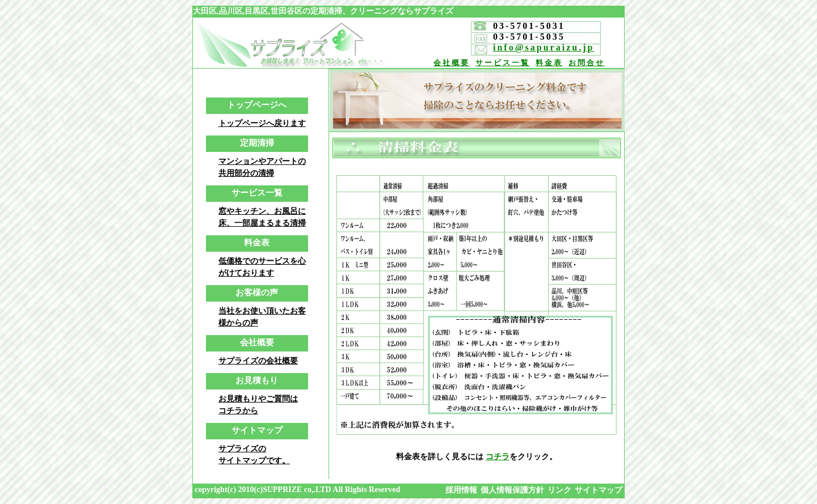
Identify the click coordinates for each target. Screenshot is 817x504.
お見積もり (257, 380)
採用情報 (461, 490)
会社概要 (452, 63)
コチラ (498, 457)
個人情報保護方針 (512, 490)
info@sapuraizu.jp (544, 47)
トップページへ (257, 105)
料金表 (549, 63)
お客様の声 (257, 293)
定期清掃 (257, 143)
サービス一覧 (503, 63)
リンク (559, 490)
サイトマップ (257, 430)
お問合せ (587, 63)
